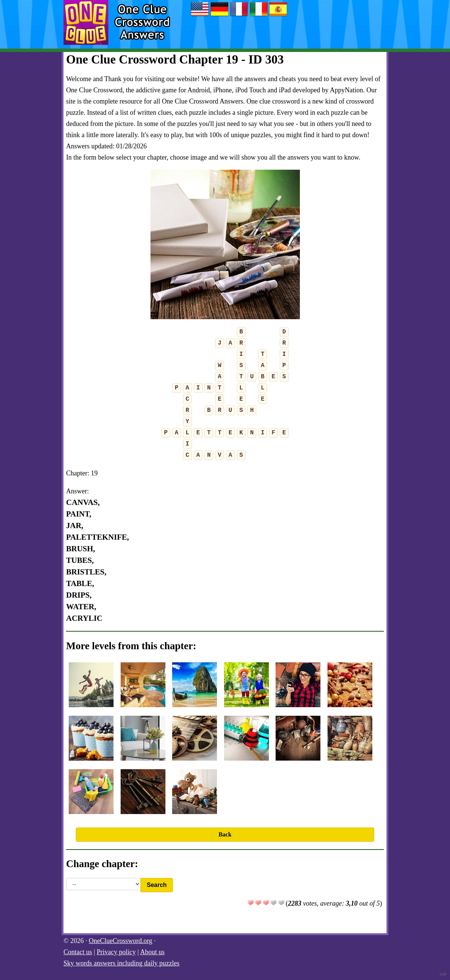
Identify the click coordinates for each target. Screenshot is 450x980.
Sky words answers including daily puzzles (121, 963)
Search (157, 885)
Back (225, 834)
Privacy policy (116, 952)
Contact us (78, 952)
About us (152, 952)
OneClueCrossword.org (121, 941)
